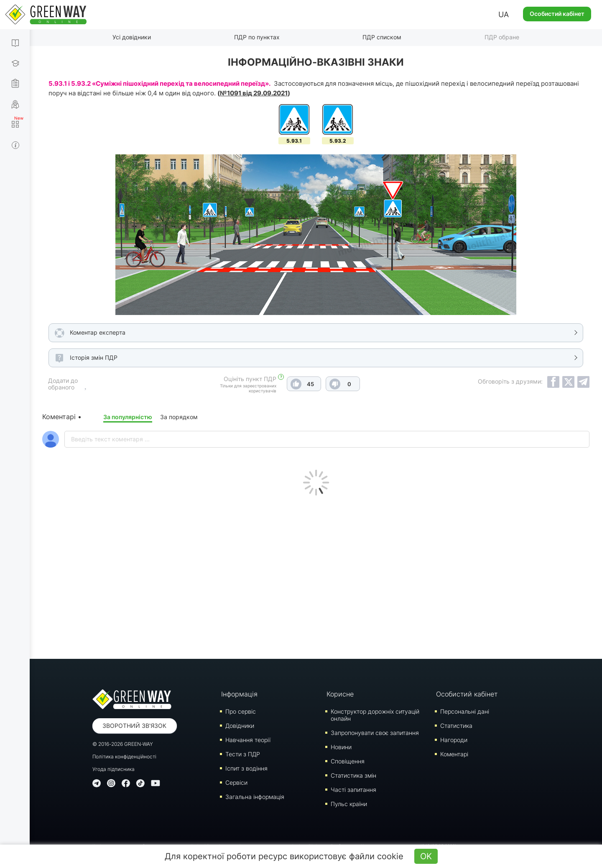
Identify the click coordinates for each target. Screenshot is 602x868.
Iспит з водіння (246, 768)
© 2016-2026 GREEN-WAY (123, 744)
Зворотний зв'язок (134, 726)
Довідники (240, 726)
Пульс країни (349, 804)
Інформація (239, 694)
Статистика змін (353, 775)
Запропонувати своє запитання (375, 733)
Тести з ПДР (243, 754)
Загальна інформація (255, 797)
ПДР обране (502, 37)
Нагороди (454, 740)
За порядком (179, 417)
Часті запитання (353, 790)
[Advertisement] (316, 575)
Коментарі (454, 754)
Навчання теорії (248, 740)
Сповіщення (348, 761)
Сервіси (236, 782)
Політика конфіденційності (124, 757)
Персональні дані (465, 711)
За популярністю (128, 417)
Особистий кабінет (557, 14)
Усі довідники (132, 37)
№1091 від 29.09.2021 (254, 93)
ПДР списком (382, 37)
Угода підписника (114, 769)
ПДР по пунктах (257, 37)
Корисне (340, 694)
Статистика (456, 726)
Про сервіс (241, 711)
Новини (341, 747)
